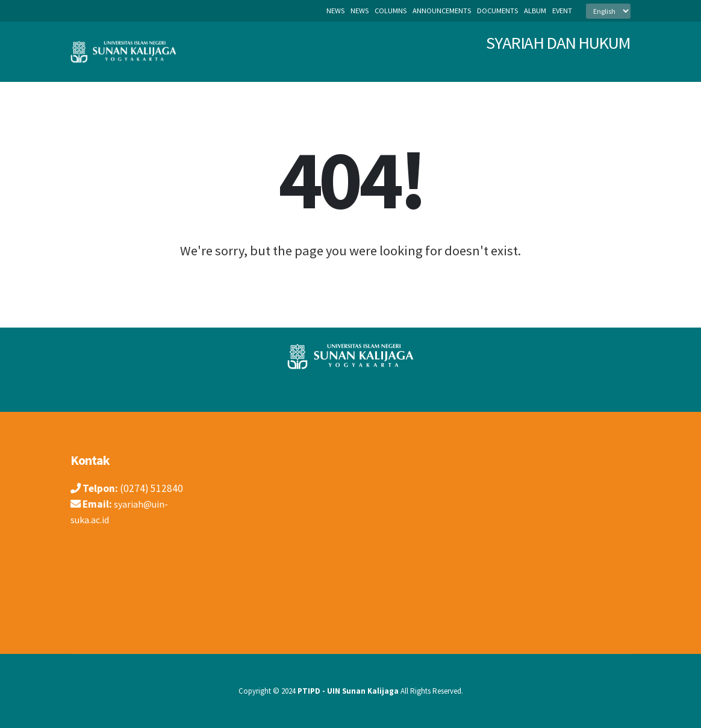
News (335, 11)
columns (391, 11)
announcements (442, 11)
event (562, 11)
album (535, 11)
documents (497, 11)
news (360, 11)
